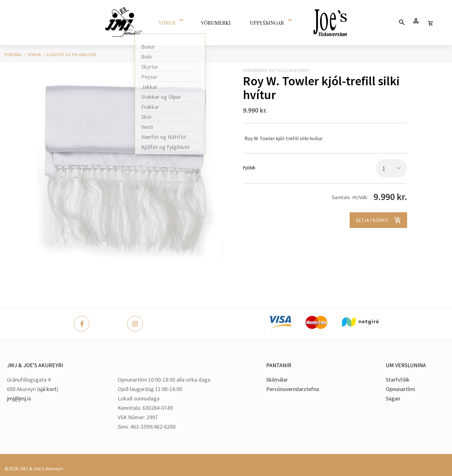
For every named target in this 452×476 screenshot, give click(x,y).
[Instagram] (135, 324)
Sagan (393, 398)
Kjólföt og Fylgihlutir (71, 55)
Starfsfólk (398, 380)
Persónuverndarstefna (293, 389)
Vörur (34, 55)
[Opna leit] (402, 22)
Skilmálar (277, 380)
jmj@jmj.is (19, 398)
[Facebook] (82, 324)
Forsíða (13, 55)
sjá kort (48, 389)
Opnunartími (400, 389)
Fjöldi (249, 167)
